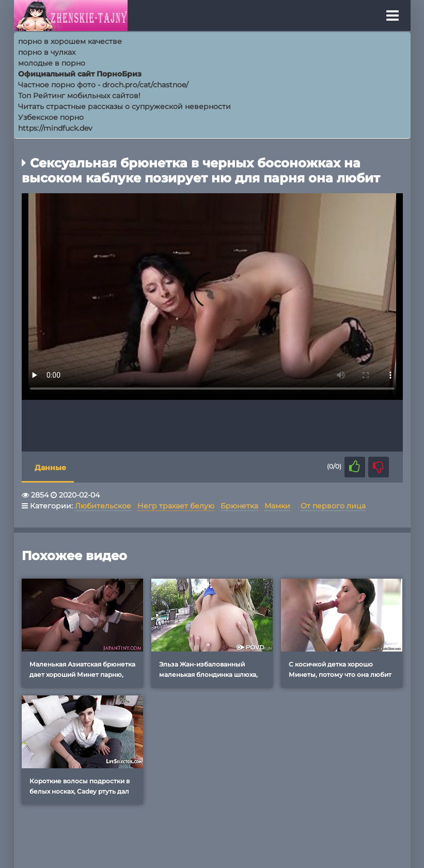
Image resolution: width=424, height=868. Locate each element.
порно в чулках (47, 52)
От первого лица (333, 506)
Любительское (103, 506)
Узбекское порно (51, 117)
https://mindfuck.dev (55, 128)
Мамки (277, 506)
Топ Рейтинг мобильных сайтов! (79, 96)
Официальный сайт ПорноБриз (80, 74)
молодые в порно (52, 63)
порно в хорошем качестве (70, 41)
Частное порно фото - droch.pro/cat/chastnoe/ (103, 85)
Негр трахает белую (176, 506)
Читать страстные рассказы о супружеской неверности (124, 106)
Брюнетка (239, 506)
